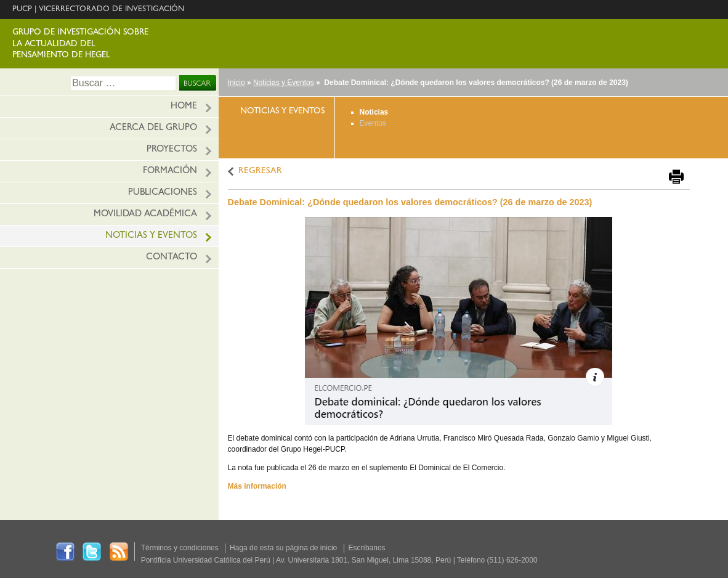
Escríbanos (367, 548)
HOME (184, 107)
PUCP (22, 10)
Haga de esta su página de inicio (283, 548)
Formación (170, 172)
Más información (257, 486)
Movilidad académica (145, 215)
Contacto (172, 258)
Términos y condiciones (180, 548)
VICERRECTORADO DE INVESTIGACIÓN (111, 10)
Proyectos (172, 150)
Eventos (373, 123)
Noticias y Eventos (284, 83)
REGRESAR (260, 172)
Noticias (374, 112)
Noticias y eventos (151, 236)
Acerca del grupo (153, 128)
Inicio (237, 83)
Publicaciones (163, 193)
